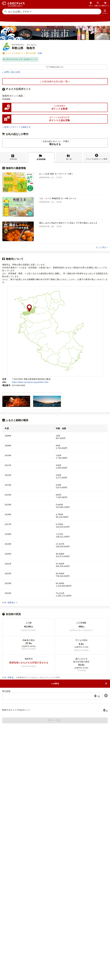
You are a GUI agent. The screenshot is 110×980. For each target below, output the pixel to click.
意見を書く (55, 815)
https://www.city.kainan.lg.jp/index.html (30, 382)
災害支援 (57, 901)
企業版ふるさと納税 (57, 906)
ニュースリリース (48, 959)
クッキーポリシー (67, 964)
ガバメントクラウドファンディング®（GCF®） (57, 896)
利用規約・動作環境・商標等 (55, 969)
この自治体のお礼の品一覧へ (55, 81)
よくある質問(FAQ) (55, 782)
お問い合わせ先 (12, 72)
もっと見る (101, 247)
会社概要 (32, 959)
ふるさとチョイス (57, 891)
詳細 (40, 53)
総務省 (11, 602)
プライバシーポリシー (45, 964)
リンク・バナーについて (71, 959)
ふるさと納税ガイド (55, 748)
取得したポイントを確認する (17, 127)
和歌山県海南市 (30, 692)
